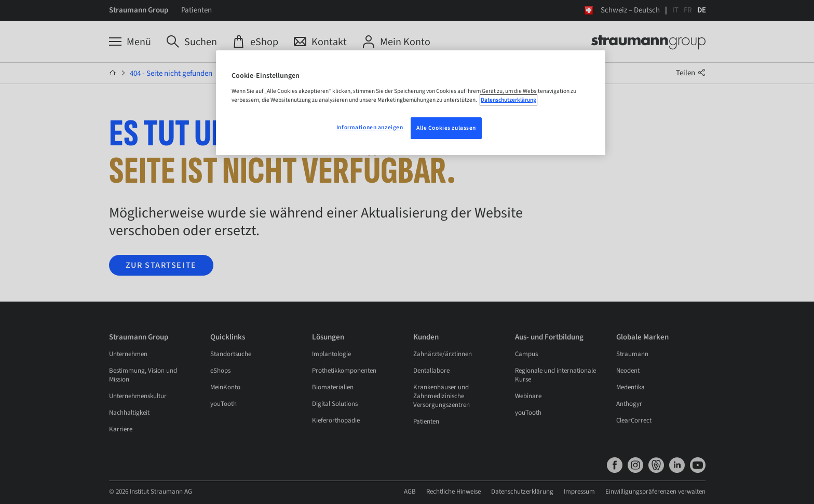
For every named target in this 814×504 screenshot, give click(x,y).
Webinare (528, 396)
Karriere (121, 429)
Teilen (691, 73)
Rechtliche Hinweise (564, 492)
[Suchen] (192, 42)
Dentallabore (431, 371)
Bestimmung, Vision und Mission (143, 375)
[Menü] (130, 42)
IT (675, 10)
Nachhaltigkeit (129, 413)
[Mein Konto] (396, 42)
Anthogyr (629, 404)
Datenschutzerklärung (633, 492)
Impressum (690, 492)
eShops (220, 371)
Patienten (196, 10)
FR (688, 10)
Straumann (632, 354)
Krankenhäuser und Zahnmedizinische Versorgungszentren (442, 396)
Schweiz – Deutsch (630, 10)
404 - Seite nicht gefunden (171, 73)
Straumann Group (139, 10)
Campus (526, 354)
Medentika (630, 387)
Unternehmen (128, 354)
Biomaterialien (333, 387)
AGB (520, 492)
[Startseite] (113, 73)
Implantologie (331, 354)
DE (702, 10)
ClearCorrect (634, 420)
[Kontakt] (320, 42)
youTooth (223, 404)
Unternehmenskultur (138, 396)
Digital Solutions (335, 404)
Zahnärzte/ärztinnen (443, 354)
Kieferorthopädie (336, 420)
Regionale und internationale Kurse (555, 375)
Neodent (628, 371)
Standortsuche (231, 354)
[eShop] (255, 42)
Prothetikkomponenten (344, 371)
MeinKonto (225, 387)
